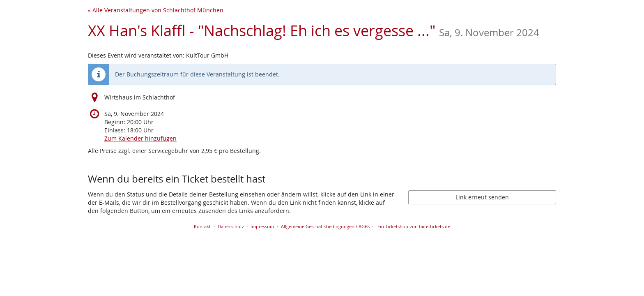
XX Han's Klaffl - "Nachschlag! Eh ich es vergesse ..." (314, 31)
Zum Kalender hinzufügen (140, 138)
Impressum (262, 226)
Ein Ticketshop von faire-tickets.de (414, 226)
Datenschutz (231, 226)
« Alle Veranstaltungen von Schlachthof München (156, 10)
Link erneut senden (482, 197)
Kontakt (202, 226)
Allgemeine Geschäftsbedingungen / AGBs (325, 226)
